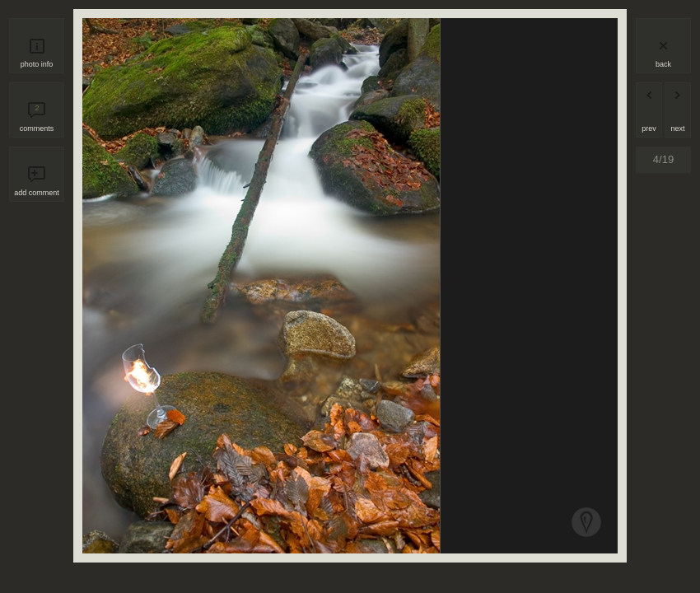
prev (649, 128)
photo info (37, 64)
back (663, 64)
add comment (37, 193)
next (677, 128)
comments (37, 118)
